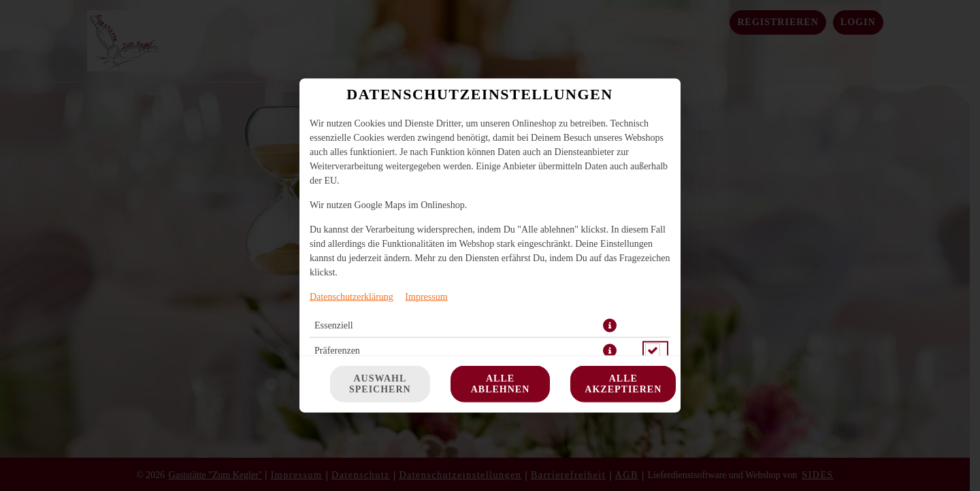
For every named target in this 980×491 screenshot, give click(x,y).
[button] (610, 330)
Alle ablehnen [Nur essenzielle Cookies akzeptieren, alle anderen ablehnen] (501, 384)
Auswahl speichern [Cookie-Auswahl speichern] (380, 384)
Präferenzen (337, 355)
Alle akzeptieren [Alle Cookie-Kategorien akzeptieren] (623, 384)
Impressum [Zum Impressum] (426, 301)
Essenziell (334, 329)
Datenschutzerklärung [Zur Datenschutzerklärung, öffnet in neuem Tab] (352, 301)
